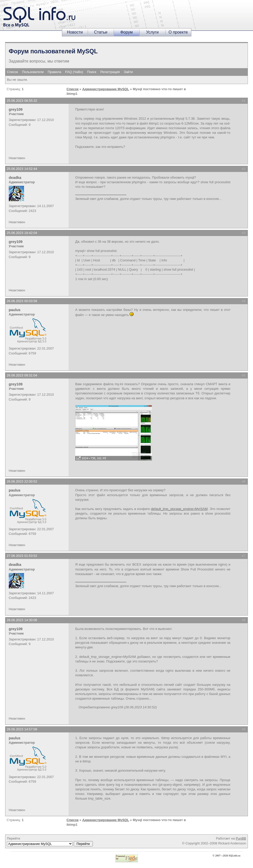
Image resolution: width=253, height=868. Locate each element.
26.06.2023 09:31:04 (22, 375)
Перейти (50, 841)
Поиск (92, 72)
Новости (75, 32)
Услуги (152, 32)
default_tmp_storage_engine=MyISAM (179, 509)
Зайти (128, 72)
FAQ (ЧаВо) (74, 72)
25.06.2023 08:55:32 (22, 101)
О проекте (178, 32)
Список (12, 72)
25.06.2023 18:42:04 (22, 233)
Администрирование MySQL (106, 89)
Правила (54, 72)
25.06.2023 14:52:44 (22, 169)
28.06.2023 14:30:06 (22, 620)
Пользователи (33, 72)
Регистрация (110, 72)
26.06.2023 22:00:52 (22, 481)
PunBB (241, 838)
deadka (15, 178)
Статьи (101, 32)
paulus (15, 310)
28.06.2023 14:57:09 (22, 729)
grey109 (16, 109)
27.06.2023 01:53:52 (22, 556)
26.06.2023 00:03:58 (22, 301)
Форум (126, 32)
